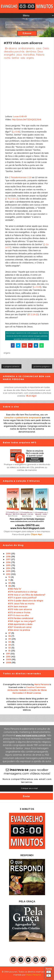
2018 (8, 556)
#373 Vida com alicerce (20, 609)
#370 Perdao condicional (21, 618)
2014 (9, 568)
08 (10, 586)
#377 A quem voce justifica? (22, 598)
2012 (8, 574)
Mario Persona (42, 684)
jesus (19, 55)
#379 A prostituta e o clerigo (23, 592)
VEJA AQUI (31, 396)
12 (10, 577)
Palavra (40, 55)
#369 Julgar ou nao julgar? (22, 621)
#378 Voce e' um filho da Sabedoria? (27, 595)
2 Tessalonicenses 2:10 (20, 177)
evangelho (10, 55)
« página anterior (11, 366)
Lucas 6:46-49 (20, 116)
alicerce (13, 48)
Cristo (46, 48)
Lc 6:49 (37, 287)
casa (39, 48)
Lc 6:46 (16, 132)
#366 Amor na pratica (19, 630)
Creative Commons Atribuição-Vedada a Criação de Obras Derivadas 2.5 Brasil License (27, 690)
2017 (8, 559)
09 (10, 583)
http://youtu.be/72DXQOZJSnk (27, 119)
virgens (30, 58)
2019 (8, 554)
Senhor (15, 58)
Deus (40, 51)
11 (9, 580)
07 (10, 633)
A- (49, 976)
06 (10, 636)
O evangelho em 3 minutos (17, 684)
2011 (8, 654)
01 (10, 651)
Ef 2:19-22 (33, 314)
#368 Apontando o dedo (20, 624)
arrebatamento (26, 48)
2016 (8, 562)
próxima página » (42, 366)
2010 (9, 657)
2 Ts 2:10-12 (12, 199)
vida (23, 58)
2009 (9, 659)
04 (10, 642)
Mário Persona (33, 975)
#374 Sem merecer (18, 607)
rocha (7, 58)
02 (10, 648)
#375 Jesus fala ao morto (21, 604)
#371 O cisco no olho (18, 615)
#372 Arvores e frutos (19, 612)
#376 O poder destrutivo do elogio (25, 601)
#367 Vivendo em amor (20, 627)
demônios (31, 51)
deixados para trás (14, 51)
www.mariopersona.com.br (31, 735)
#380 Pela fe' (15, 589)
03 (10, 645)
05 (10, 639)
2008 (9, 663)
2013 (8, 571)
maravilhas (29, 55)
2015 (9, 565)
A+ (49, 972)
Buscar (27, 33)
